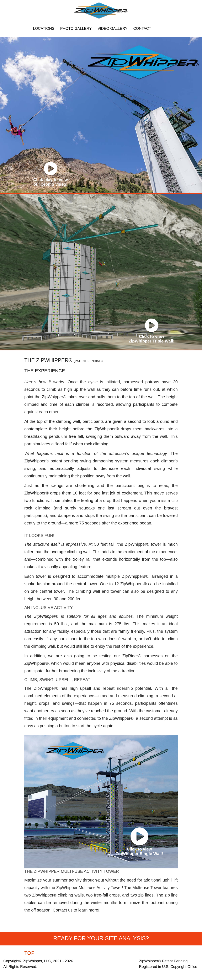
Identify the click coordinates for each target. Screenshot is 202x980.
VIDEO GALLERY (113, 29)
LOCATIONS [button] (44, 29)
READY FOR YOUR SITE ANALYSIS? (101, 938)
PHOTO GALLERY (76, 29)
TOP (29, 953)
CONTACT (142, 29)
